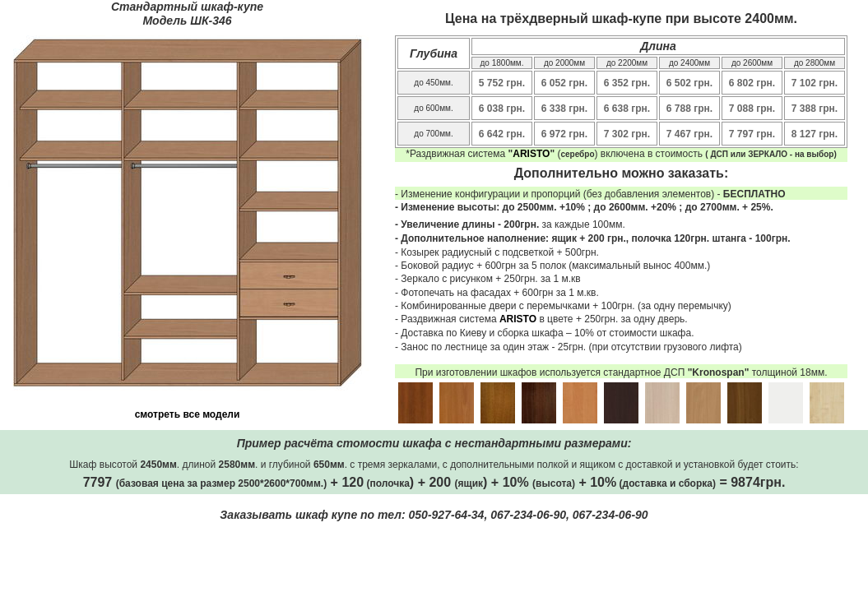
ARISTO (531, 154)
